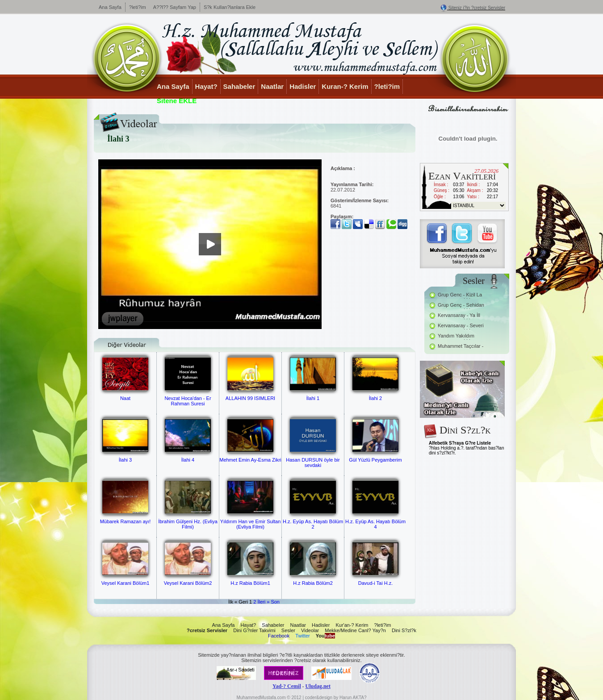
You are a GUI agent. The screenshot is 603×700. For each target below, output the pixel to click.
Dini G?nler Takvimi (254, 630)
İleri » (263, 602)
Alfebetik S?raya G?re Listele (460, 443)
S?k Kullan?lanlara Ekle (230, 7)
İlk (231, 602)
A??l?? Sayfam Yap (175, 7)
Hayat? (206, 86)
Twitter (302, 636)
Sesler (288, 630)
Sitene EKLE (177, 101)
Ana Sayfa (110, 7)
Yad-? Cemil (287, 686)
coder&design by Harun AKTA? (336, 698)
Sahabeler (239, 86)
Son (275, 602)
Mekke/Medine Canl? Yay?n (355, 630)
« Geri (241, 602)
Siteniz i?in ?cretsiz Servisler (477, 8)
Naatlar (272, 86)
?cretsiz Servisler (207, 630)
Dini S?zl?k (404, 630)
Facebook (279, 636)
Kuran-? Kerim (345, 86)
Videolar (310, 630)
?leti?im (138, 7)
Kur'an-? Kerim (352, 625)
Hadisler (303, 86)
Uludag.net (318, 686)
